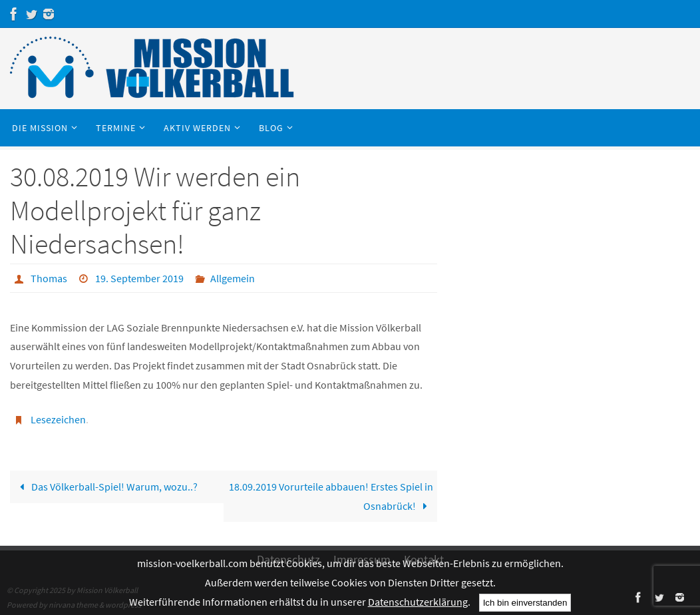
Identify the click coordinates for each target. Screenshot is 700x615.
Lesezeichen (58, 419)
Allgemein (233, 278)
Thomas (49, 278)
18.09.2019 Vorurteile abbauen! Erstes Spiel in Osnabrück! (331, 496)
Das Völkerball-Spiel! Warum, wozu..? (105, 487)
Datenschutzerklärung (418, 602)
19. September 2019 (139, 278)
